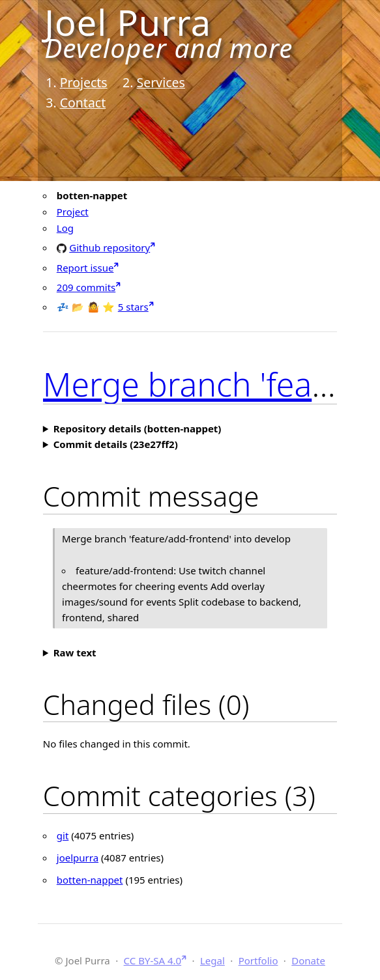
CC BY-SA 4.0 (153, 960)
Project (73, 212)
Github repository (110, 247)
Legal (212, 960)
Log (65, 228)
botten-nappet (90, 880)
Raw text (75, 652)
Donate (308, 960)
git (63, 835)
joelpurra (78, 858)
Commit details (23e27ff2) (116, 444)
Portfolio (258, 960)
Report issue (85, 268)
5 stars (133, 307)
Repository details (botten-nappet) (138, 428)
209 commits (86, 287)
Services (161, 82)
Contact (83, 103)
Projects (84, 82)
